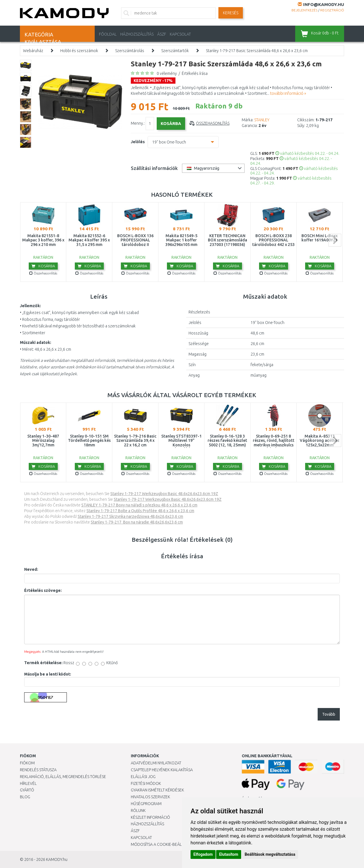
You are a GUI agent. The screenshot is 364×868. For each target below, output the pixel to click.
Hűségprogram (146, 804)
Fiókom (27, 763)
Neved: (31, 569)
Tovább (329, 714)
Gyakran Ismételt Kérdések (157, 790)
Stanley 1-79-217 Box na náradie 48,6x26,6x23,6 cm (137, 522)
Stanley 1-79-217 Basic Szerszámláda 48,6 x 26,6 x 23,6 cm (257, 51)
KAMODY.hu (57, 859)
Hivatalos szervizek (150, 797)
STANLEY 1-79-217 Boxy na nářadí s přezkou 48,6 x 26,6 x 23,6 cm (139, 505)
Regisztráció (332, 10)
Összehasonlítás (213, 123)
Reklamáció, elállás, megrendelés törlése (63, 777)
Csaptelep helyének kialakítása (162, 770)
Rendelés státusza (38, 770)
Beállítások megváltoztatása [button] (270, 854)
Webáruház (33, 51)
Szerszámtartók (175, 51)
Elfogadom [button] (203, 854)
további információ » (288, 93)
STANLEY (262, 120)
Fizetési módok (146, 783)
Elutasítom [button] (228, 854)
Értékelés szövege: (43, 590)
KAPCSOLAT (180, 34)
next (335, 240)
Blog (25, 797)
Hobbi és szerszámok (79, 51)
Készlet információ (150, 817)
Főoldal (108, 34)
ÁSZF (162, 34)
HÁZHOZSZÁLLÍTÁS (137, 34)
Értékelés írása (195, 73)
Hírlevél (28, 783)
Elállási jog (143, 777)
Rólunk (138, 810)
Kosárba (43, 266)
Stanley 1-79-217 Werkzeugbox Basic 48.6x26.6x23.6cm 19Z (164, 494)
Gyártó (27, 790)
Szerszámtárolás (130, 51)
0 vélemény (167, 73)
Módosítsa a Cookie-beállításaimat (166, 844)
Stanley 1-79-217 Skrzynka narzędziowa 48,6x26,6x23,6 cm (130, 516)
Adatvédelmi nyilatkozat (156, 763)
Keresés (231, 13)
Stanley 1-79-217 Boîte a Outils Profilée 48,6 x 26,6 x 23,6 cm (140, 511)
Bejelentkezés (304, 10)
